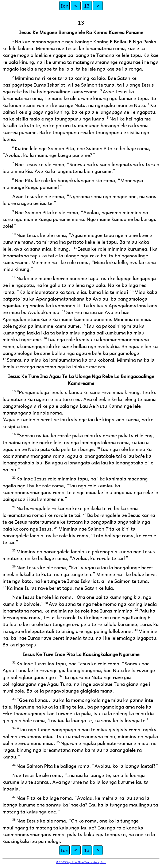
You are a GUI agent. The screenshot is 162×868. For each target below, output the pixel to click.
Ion (64, 6)
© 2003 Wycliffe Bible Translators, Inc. (81, 862)
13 (87, 6)
